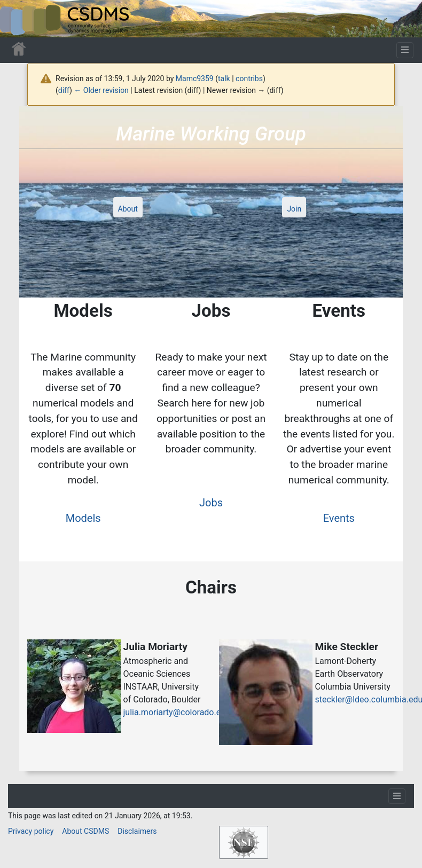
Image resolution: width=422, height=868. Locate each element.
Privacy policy (31, 831)
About (128, 209)
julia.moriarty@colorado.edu (177, 712)
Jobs (211, 503)
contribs (249, 79)
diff (64, 90)
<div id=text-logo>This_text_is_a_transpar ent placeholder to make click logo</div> (17, 19)
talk (224, 79)
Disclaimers (137, 831)
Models (83, 518)
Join (294, 209)
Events (339, 518)
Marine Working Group (211, 134)
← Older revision (101, 90)
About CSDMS (85, 831)
